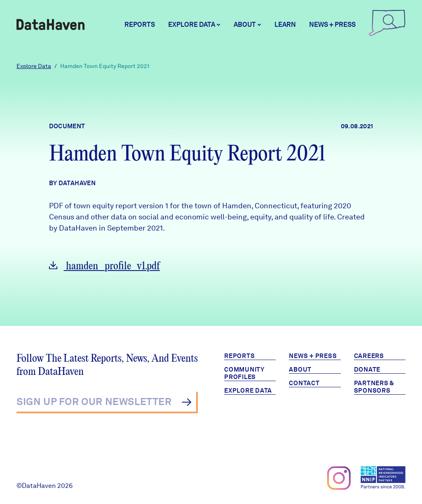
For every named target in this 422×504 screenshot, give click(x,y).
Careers (369, 356)
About (300, 370)
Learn (285, 25)
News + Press (332, 25)
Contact (304, 383)
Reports (140, 25)
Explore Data (34, 66)
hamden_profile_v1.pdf (104, 266)
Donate (367, 370)
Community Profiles (244, 373)
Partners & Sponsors (374, 387)
